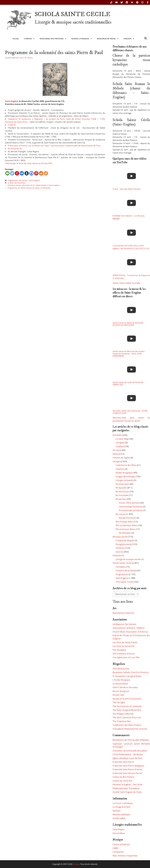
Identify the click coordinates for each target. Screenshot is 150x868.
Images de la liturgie (125, 476)
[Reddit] (41, 173)
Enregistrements (124, 544)
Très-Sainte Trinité (124, 582)
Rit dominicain (122, 491)
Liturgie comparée (124, 480)
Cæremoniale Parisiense (131, 507)
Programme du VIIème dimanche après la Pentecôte (29, 188)
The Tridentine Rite (122, 721)
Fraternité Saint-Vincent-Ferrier (128, 773)
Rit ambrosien (122, 484)
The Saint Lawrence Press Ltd (127, 717)
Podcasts (129, 39)
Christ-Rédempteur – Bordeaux (128, 754)
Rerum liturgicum (121, 691)
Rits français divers (125, 522)
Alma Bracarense (121, 669)
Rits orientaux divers (125, 529)
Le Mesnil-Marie (120, 684)
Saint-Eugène (11, 101)
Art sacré (117, 450)
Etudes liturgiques (124, 473)
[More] (46, 173)
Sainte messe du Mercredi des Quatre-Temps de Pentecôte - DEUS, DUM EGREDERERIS (129, 354)
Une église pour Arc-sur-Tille (126, 657)
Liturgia (76, 864)
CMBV (115, 848)
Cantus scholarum (121, 844)
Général (116, 454)
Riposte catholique (121, 814)
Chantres (120, 469)
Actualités (117, 435)
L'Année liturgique (121, 680)
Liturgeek (120, 443)
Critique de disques (125, 540)
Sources (119, 552)
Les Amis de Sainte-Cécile (125, 642)
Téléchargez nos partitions (53, 39)
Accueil (16, 39)
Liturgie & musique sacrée (128, 559)
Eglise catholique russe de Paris (128, 758)
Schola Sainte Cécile (122, 563)
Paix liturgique (119, 650)
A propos (29, 39)
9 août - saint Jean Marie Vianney (126, 189)
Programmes (13, 180)
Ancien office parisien (129, 503)
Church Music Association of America (130, 632)
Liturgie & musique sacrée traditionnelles (73, 22)
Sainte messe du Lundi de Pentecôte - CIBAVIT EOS (128, 383)
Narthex (117, 811)
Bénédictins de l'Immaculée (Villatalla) (131, 740)
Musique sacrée (120, 537)
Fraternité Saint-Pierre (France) (127, 769)
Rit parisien (121, 499)
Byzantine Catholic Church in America (130, 672)
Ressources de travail (108, 39)
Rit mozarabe (122, 495)
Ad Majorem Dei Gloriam (124, 624)
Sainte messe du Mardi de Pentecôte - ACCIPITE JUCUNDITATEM (129, 324)
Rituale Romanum (128, 518)
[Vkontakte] (22, 173)
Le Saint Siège (122, 439)
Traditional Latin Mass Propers (127, 725)
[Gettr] (17, 173)
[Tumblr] (27, 173)
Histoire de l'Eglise (121, 458)
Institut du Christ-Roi (122, 781)
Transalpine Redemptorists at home (130, 729)
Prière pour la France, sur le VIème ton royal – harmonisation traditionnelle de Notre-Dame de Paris (54, 146)
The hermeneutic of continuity (127, 706)
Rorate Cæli (118, 695)
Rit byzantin (121, 488)
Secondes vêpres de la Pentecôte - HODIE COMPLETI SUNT (130, 412)
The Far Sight (119, 702)
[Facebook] (31, 173)
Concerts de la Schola (126, 570)
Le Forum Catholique (123, 803)
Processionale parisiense (131, 510)
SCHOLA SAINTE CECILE (73, 14)
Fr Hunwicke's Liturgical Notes (127, 676)
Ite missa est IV (15, 149)
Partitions (120, 548)
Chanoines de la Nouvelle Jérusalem (130, 751)
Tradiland (120, 446)
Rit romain (23, 180)
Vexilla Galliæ (119, 818)
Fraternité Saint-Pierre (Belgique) (128, 766)
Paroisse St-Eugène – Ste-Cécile (128, 784)
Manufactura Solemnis (123, 613)
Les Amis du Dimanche (123, 646)
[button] (146, 38)
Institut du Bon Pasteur (124, 777)
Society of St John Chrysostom (127, 699)
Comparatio (118, 852)
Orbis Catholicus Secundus (125, 687)
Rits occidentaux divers (127, 525)
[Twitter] (12, 173)
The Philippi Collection (123, 714)
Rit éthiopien (125, 533)
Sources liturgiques (82, 39)
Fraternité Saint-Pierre (123, 762)
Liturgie (116, 461)
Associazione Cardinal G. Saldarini (129, 628)
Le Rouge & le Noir (122, 807)
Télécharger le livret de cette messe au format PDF (28, 163)
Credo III (12, 125)
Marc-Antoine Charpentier (125, 856)
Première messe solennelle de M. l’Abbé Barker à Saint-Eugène (34, 185)
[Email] (7, 173)
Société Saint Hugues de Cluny (127, 792)
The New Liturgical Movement (127, 710)
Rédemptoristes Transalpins (126, 788)
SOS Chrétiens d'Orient (124, 654)
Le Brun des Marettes (16, 183)
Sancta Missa (119, 833)
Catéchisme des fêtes (126, 465)
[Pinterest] (36, 173)
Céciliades (120, 567)
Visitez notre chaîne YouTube (126, 283)
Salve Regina (119, 829)
